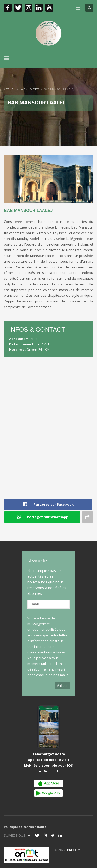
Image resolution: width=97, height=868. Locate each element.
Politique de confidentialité (25, 827)
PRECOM (74, 850)
